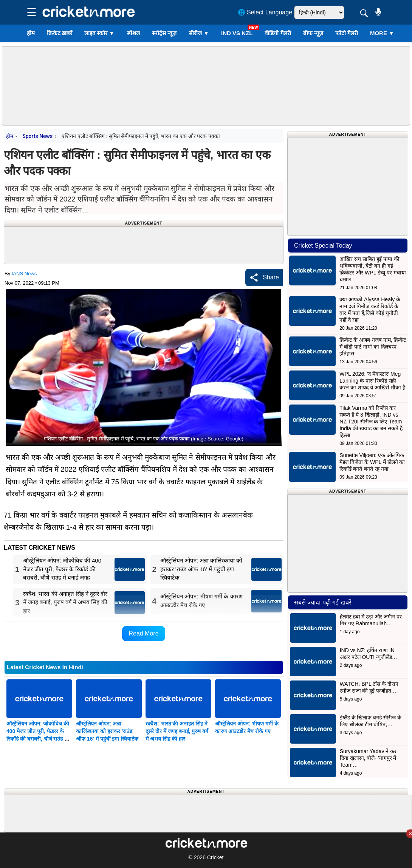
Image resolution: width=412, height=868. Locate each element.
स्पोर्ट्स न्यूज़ (164, 33)
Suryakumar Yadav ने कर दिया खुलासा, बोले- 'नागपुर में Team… (368, 758)
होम (31, 33)
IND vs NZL (237, 33)
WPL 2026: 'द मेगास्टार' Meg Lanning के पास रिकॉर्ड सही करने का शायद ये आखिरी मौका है (372, 381)
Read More (143, 633)
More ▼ (382, 33)
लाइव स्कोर (99, 33)
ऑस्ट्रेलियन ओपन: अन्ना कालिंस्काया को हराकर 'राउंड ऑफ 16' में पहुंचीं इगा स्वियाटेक (107, 731)
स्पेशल (133, 33)
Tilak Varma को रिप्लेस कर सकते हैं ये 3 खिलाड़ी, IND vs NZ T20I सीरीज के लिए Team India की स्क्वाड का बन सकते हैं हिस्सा (371, 422)
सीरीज (199, 33)
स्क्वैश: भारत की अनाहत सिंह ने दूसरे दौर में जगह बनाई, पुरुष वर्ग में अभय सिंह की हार (177, 731)
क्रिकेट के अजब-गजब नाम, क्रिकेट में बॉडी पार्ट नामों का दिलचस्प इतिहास (373, 347)
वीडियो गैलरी (278, 33)
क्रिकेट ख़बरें (60, 33)
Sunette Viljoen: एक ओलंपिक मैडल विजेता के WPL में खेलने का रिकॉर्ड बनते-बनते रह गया (372, 462)
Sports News (37, 136)
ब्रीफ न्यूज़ (313, 33)
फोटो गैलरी (347, 33)
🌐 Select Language (265, 12)
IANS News (24, 274)
